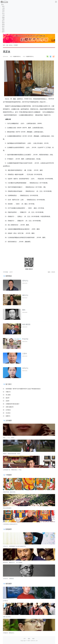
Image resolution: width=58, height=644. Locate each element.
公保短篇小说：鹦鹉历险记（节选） (13, 470)
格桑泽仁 (8, 416)
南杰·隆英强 (26, 324)
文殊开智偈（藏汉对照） (10, 492)
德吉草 (8, 398)
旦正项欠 (8, 413)
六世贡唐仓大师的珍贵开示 (10, 524)
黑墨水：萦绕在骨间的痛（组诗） (12, 454)
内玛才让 (25, 368)
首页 (4, 45)
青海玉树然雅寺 (7, 508)
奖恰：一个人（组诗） (9, 438)
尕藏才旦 (8, 392)
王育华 (25, 354)
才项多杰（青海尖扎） (9, 633)
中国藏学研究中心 (17, 56)
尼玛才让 (25, 281)
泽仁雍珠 (8, 395)
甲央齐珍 (25, 339)
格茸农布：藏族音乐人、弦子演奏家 (13, 562)
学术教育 (16, 45)
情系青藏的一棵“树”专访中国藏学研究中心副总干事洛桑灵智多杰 (23, 389)
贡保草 (8, 401)
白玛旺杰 (8, 410)
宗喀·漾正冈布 (7, 617)
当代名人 (11, 45)
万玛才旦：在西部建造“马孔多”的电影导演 (14, 546)
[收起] (56, 2)
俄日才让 (25, 295)
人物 (7, 45)
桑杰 (24, 310)
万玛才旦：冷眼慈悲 (8, 579)
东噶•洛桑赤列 (10, 407)
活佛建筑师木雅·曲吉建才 (13, 404)
